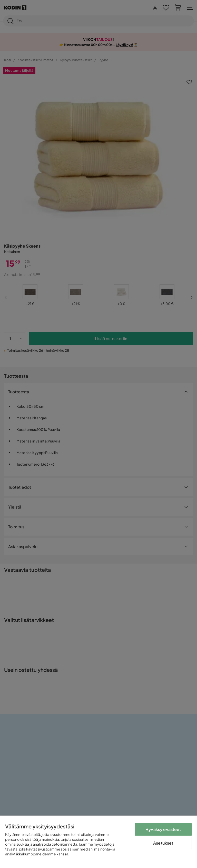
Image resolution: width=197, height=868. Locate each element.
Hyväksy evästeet (163, 829)
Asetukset (163, 843)
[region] (98, 842)
